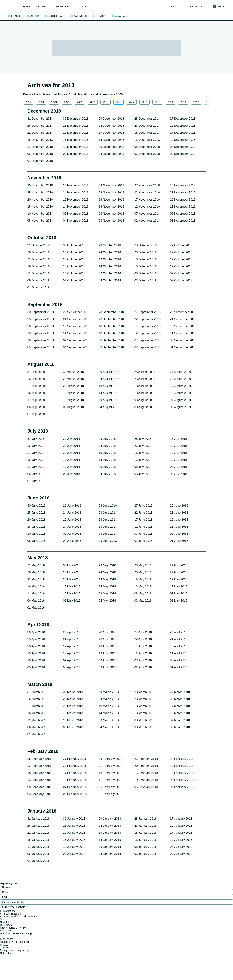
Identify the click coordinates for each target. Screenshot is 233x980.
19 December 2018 (111, 133)
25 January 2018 (74, 826)
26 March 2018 (37, 699)
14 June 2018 (72, 527)
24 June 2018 (72, 513)
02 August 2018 (180, 407)
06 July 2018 (36, 474)
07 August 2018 (180, 400)
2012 (196, 102)
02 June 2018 (143, 541)
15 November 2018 (40, 207)
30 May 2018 (72, 565)
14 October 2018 (110, 266)
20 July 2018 (72, 453)
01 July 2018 (36, 481)
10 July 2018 (72, 467)
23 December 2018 (147, 126)
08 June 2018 (108, 534)
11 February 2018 (110, 780)
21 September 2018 (183, 319)
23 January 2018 (146, 826)
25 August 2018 (73, 379)
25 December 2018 (76, 126)
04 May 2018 (107, 601)
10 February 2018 (146, 780)
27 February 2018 (75, 759)
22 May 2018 (179, 572)
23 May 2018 (143, 572)
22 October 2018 (181, 252)
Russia (6, 887)
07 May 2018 (179, 594)
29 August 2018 (109, 372)
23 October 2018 (146, 252)
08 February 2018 (39, 787)
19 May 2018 (107, 579)
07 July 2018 (178, 467)
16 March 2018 (37, 713)
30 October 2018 (74, 245)
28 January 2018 (146, 819)
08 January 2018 (146, 847)
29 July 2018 (107, 439)
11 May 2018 (36, 594)
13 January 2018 (146, 840)
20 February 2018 (146, 766)
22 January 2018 (181, 826)
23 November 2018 (111, 192)
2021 (80, 102)
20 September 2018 (41, 326)
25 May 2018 (72, 572)
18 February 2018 (39, 773)
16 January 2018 (39, 840)
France (6, 892)
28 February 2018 (39, 759)
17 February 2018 (75, 773)
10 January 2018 (74, 847)
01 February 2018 (110, 794)
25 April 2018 (36, 639)
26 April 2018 (179, 632)
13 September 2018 (112, 333)
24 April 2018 (72, 639)
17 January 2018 (181, 833)
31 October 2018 (39, 245)
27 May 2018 (179, 565)
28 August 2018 (145, 372)
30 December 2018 (76, 119)
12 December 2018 (183, 140)
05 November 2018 (40, 221)
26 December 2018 (40, 126)
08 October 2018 (146, 273)
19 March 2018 (109, 706)
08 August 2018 (145, 400)
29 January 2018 (110, 819)
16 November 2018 (183, 200)
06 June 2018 (179, 534)
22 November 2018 (147, 192)
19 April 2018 (72, 646)
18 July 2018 (143, 453)
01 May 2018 (36, 608)
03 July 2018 (143, 474)
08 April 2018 (107, 660)
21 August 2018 (38, 386)
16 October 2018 (39, 266)
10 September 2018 (41, 340)
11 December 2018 (40, 147)
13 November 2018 (111, 207)
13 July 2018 (143, 460)
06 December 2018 (40, 154)
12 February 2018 (75, 780)
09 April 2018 (72, 660)
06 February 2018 (110, 787)
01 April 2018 (179, 667)
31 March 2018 (37, 692)
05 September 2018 (41, 347)
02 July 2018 (178, 474)
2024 (41, 102)
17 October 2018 (181, 259)
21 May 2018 (36, 579)
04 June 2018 (72, 541)
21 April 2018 (179, 639)
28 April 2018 (107, 632)
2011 (209, 102)
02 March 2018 (180, 727)
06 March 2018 (37, 727)
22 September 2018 (147, 319)
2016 (145, 102)
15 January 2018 (74, 840)
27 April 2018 (143, 632)
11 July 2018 (36, 467)
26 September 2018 (183, 312)
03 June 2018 (108, 541)
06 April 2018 (179, 660)
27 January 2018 (181, 819)
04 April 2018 (72, 667)
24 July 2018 (107, 446)
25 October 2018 (74, 252)
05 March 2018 (73, 727)
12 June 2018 (143, 527)
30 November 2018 (40, 185)
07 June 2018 (143, 534)
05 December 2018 (76, 154)
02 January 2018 (181, 854)
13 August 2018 (145, 393)
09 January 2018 (110, 847)
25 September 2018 (41, 319)
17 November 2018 (147, 200)
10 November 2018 (40, 214)
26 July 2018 (36, 446)
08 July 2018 (143, 467)
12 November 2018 (147, 207)
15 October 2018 (74, 266)
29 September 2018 (76, 312)
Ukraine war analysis (14, 907)
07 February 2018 (75, 787)
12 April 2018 (143, 653)
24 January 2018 (110, 826)
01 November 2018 (183, 221)
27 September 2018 (147, 312)
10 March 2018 (73, 720)
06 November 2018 (183, 214)
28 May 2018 (143, 565)
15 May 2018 (72, 586)
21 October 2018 (39, 259)
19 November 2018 (76, 200)
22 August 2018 (180, 379)
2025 (28, 102)
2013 (183, 102)
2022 (67, 102)
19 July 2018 (107, 453)
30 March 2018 (73, 692)
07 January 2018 (181, 847)
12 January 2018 (181, 840)
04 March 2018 (109, 727)
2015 (157, 102)
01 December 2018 (40, 161)
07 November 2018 (147, 214)
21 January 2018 (39, 833)
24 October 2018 (110, 252)
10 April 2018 (36, 660)
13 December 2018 (147, 140)
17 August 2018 (180, 386)
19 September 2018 (76, 326)
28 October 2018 (146, 245)
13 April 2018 (107, 653)
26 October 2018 (39, 252)
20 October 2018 (74, 259)
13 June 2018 (108, 527)
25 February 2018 (146, 759)
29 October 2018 (110, 245)
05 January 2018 (74, 854)
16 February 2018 (110, 773)
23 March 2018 (144, 699)
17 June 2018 (143, 520)
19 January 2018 (110, 833)
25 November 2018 (40, 192)
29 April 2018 (72, 632)
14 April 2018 (72, 653)
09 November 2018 (76, 214)
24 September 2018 (76, 319)
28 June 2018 (108, 506)
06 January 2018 (39, 854)
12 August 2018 (180, 393)
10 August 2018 (73, 400)
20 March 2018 (73, 706)
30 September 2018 (41, 312)
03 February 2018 (39, 794)
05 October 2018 (74, 280)
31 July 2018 (36, 439)
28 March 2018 (144, 692)
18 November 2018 (111, 200)
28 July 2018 (143, 439)
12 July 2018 (178, 460)
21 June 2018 (179, 513)
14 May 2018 (107, 586)
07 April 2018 (143, 660)
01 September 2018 (183, 347)
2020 (93, 102)
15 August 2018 (73, 393)
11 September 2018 (183, 333)
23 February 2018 (39, 766)
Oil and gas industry (13, 902)
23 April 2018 (107, 639)
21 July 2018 (36, 453)
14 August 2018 (109, 393)
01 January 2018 (39, 861)
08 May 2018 (143, 594)
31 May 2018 (36, 565)
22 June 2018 (143, 513)
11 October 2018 (39, 273)
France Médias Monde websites (20, 917)
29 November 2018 (76, 185)
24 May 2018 (107, 572)
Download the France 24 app (16, 933)
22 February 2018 (75, 766)
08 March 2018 (144, 720)
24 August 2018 (109, 379)
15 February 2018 (146, 773)
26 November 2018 (183, 185)
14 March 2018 (109, 713)
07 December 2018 (183, 147)
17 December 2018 (183, 133)
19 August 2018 (109, 386)
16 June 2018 (179, 520)
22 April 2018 (143, 639)
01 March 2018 (37, 734)
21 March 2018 (37, 706)
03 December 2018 (147, 154)
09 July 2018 (107, 467)
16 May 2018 (36, 586)
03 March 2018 (144, 727)
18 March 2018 (144, 706)
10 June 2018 (37, 534)
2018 (119, 102)
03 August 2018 (145, 407)
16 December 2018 (40, 140)
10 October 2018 (74, 273)
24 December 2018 (111, 126)
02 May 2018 (179, 601)
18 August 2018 (145, 386)
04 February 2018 (182, 787)
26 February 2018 (110, 759)
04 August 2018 (109, 407)
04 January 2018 (110, 854)
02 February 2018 (75, 794)
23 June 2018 (108, 513)
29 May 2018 (107, 565)
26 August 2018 (38, 379)
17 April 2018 (143, 646)
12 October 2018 (181, 266)
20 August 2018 (73, 386)
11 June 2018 (179, 527)
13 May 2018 (143, 586)
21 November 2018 (183, 192)
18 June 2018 (108, 520)
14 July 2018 (107, 460)
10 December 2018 (76, 147)
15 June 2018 (37, 527)
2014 (170, 102)
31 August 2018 (38, 372)
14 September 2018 (76, 333)
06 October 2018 (39, 280)
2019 (105, 102)
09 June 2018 (72, 534)
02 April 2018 (143, 667)
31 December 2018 (40, 119)
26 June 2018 (179, 506)
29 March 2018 (109, 692)
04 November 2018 (76, 221)
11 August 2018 (38, 400)
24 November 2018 (76, 192)
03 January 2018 (146, 854)
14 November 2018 (76, 207)
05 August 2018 (73, 407)
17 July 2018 (178, 453)
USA (5, 897)
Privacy (4, 945)
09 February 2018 (182, 780)
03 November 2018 (111, 221)
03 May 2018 (143, 601)
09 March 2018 (109, 720)
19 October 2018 (110, 259)
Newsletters (6, 922)
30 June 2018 (37, 506)
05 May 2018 (72, 601)
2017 (132, 102)
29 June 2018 (72, 506)
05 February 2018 (146, 787)
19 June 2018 (72, 520)
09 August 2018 (109, 400)
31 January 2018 (39, 819)
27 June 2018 (143, 506)
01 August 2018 (38, 414)
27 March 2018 (180, 692)
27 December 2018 (183, 119)
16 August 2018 (38, 393)
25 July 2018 (72, 446)
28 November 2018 (111, 185)
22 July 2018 (178, 446)
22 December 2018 (183, 126)
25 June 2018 (37, 513)
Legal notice (7, 939)
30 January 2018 (74, 819)
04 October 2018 (110, 280)
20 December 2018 (76, 133)
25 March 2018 (73, 699)
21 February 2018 (110, 766)
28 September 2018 (112, 312)
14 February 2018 (182, 773)
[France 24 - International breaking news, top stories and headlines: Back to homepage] (13, 7)
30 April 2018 (36, 632)
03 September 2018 (112, 347)
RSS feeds (6, 925)
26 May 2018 (36, 572)
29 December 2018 (111, 119)
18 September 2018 (112, 326)
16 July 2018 (36, 460)
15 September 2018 (41, 333)
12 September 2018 (147, 333)
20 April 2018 (36, 646)
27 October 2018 (181, 245)
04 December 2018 (111, 154)
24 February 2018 (182, 759)
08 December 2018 (147, 147)
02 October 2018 (181, 280)
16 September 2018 (183, 326)
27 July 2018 (178, 439)
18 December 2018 (147, 133)
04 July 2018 (107, 474)
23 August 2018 (145, 379)
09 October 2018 (110, 273)
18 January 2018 (146, 833)
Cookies (4, 947)
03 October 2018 (146, 280)
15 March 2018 (73, 713)
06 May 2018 (36, 601)
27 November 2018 (147, 185)
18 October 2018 (146, 259)
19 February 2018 (182, 766)
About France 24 (12, 914)
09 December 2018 (111, 147)
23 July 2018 (143, 446)
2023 (54, 102)
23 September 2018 (112, 319)
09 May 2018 (107, 594)
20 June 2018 (37, 520)
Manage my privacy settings (15, 950)
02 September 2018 (147, 347)
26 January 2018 (39, 826)
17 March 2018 (180, 706)
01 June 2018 (179, 541)
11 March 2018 (37, 720)
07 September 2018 (147, 340)
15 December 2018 (76, 140)
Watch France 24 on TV (13, 928)
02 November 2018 (147, 221)
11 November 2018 (183, 207)
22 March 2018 (180, 699)
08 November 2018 (111, 214)
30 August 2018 (73, 372)
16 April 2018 (179, 646)
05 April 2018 (36, 667)
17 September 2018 (147, 326)
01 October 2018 (39, 287)
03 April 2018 (107, 667)
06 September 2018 (183, 340)
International (9, 911)
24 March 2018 (109, 699)
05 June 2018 (37, 541)
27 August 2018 (180, 372)
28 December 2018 (147, 119)
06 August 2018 (38, 407)
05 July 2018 (72, 474)
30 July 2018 (72, 439)
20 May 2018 (72, 579)
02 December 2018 (183, 154)
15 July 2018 (72, 460)
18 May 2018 (143, 579)
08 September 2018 (112, 340)
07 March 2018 (180, 720)
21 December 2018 (40, 133)
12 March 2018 (180, 713)
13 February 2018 (39, 780)
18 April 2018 (107, 646)
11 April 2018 (179, 653)
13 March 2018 (144, 713)
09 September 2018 (76, 340)
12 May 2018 (179, 586)
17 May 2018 (179, 579)
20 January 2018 (74, 833)
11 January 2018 (39, 847)
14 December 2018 (111, 140)
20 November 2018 (40, 200)
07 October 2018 (181, 273)
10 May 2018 (72, 594)
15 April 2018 (36, 653)
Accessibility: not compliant (15, 942)
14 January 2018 (110, 840)
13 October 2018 (146, 266)
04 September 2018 (76, 347)
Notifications (7, 953)
